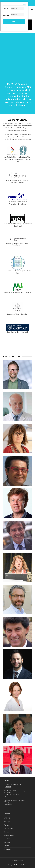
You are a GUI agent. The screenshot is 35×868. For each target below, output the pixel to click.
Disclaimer (24, 865)
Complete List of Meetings (13, 785)
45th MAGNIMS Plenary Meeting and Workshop (16, 792)
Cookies (16, 865)
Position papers (9, 828)
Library (6, 846)
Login (14, 21)
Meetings (7, 822)
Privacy (10, 865)
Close (24, 4)
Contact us (7, 849)
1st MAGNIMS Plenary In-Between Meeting (15, 801)
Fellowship (7, 842)
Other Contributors (29, 3)
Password (6, 15)
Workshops (7, 825)
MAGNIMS (7, 818)
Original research (10, 835)
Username (6, 9)
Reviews (6, 832)
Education (7, 839)
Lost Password (7, 28)
